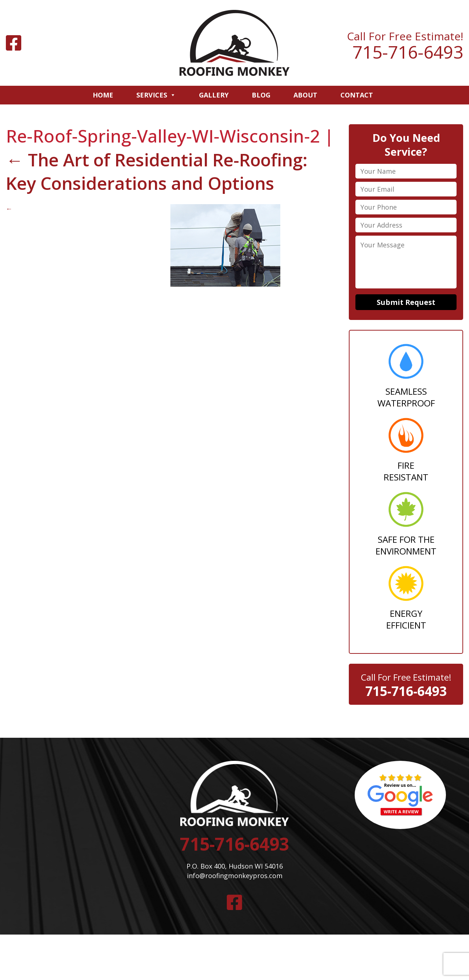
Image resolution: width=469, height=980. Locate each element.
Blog (261, 95)
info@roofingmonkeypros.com (234, 877)
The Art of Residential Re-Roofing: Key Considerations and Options (158, 172)
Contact (357, 95)
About (305, 95)
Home (103, 95)
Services (156, 95)
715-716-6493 (408, 52)
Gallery (214, 95)
